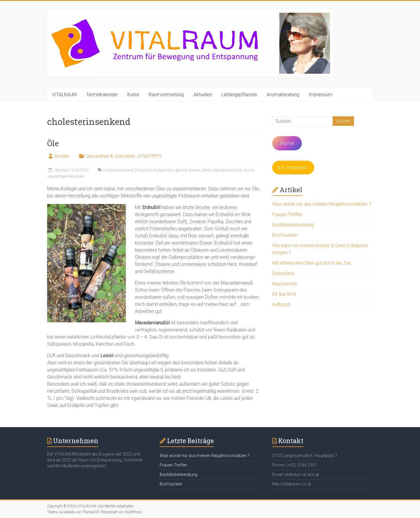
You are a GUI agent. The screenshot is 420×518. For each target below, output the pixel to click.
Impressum (320, 95)
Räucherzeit (284, 284)
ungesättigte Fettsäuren (66, 176)
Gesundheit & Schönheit (110, 156)
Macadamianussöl (227, 170)
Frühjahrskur (163, 170)
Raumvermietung (166, 95)
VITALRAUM (64, 95)
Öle (53, 143)
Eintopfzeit (283, 273)
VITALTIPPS (149, 156)
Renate (62, 156)
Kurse (133, 95)
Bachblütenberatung (293, 225)
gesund (181, 170)
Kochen (194, 170)
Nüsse (249, 170)
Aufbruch (281, 304)
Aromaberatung (283, 95)
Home (287, 143)
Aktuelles (203, 95)
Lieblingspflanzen (239, 95)
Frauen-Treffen (287, 214)
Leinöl (206, 170)
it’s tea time (284, 294)
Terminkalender (102, 95)
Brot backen (285, 235)
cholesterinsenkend (118, 170)
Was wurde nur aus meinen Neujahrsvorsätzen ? (322, 204)
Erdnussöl (143, 170)
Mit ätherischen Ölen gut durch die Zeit (312, 263)
